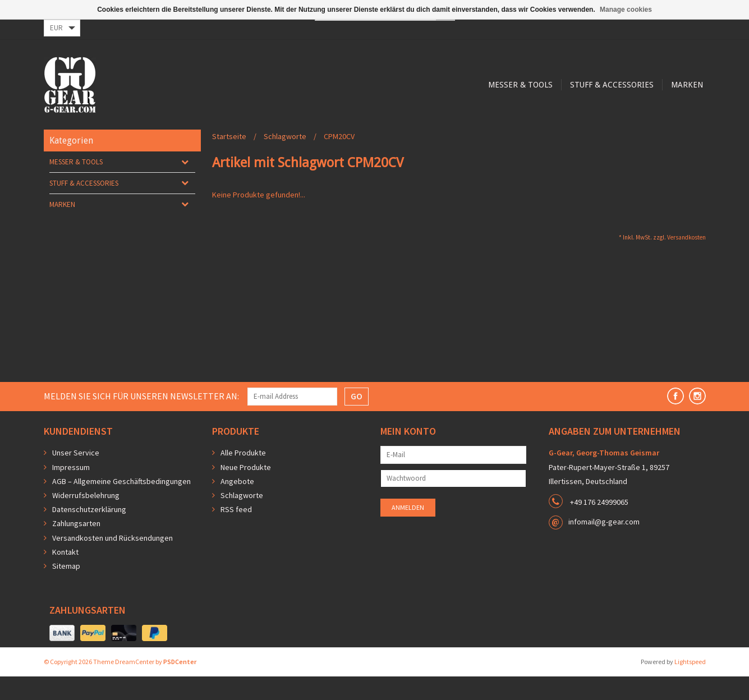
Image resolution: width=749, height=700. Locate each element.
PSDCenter (180, 685)
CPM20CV (339, 160)
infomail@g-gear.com (604, 545)
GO (357, 420)
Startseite (229, 160)
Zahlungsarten (76, 547)
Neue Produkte (246, 491)
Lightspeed (690, 685)
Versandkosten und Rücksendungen (112, 561)
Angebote (237, 505)
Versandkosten (686, 261)
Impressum (71, 491)
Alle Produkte (243, 476)
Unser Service (76, 476)
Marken (468, 130)
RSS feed (236, 533)
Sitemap (66, 590)
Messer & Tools (298, 130)
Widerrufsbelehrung (86, 519)
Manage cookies (626, 10)
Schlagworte (285, 160)
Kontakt (65, 575)
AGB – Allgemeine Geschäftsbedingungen (121, 505)
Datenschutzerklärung (89, 533)
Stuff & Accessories (391, 130)
